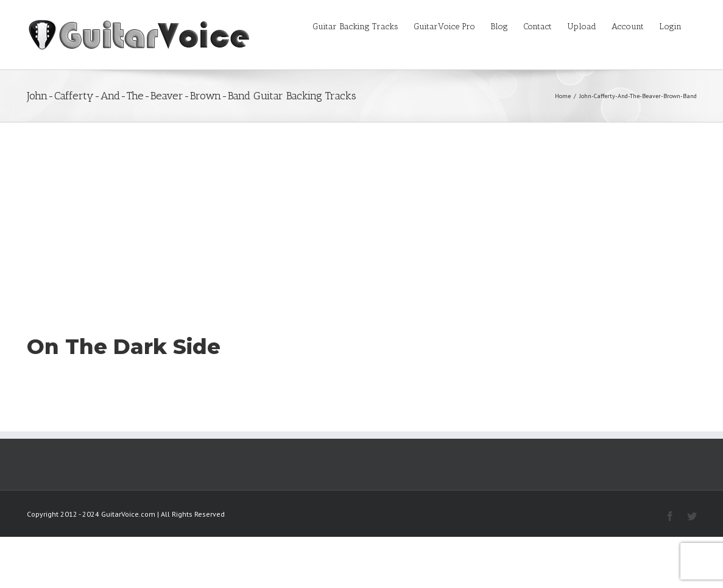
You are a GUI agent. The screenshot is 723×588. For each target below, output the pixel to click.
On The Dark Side (124, 347)
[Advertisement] (361, 214)
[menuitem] (363, 26)
